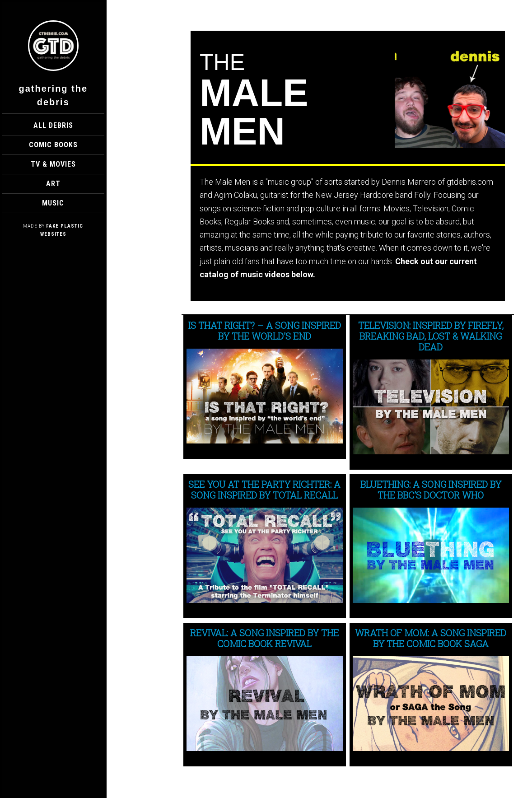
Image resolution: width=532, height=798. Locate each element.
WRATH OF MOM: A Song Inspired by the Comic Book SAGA (431, 638)
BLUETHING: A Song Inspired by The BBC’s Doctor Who (431, 490)
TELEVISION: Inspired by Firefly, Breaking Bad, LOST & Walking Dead (431, 336)
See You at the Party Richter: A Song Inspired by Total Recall (264, 490)
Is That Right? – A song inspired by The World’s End (265, 331)
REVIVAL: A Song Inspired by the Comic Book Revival (264, 638)
